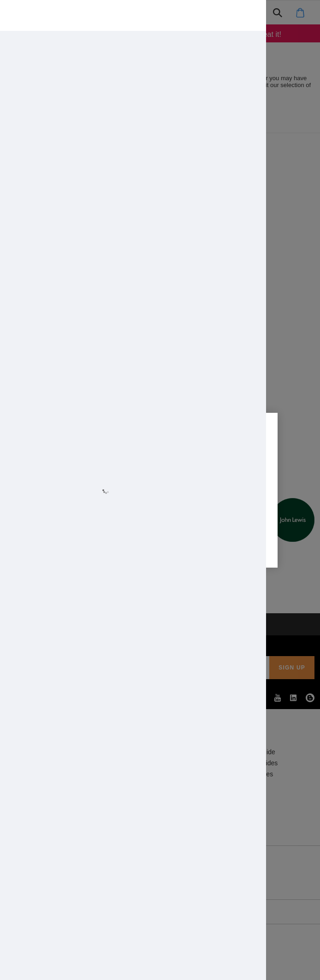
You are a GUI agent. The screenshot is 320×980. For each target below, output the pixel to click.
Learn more (76, 500)
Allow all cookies (107, 526)
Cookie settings (213, 526)
